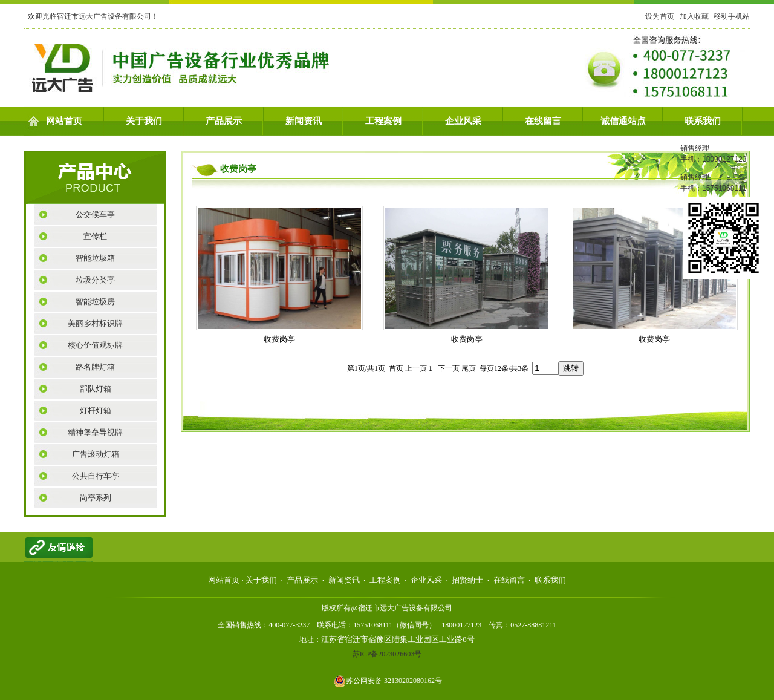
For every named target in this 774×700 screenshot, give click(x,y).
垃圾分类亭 (95, 280)
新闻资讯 (304, 121)
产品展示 (224, 121)
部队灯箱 (96, 389)
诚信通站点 (623, 121)
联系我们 (703, 121)
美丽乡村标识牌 (95, 323)
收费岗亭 (279, 339)
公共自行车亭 (96, 476)
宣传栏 (95, 236)
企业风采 (463, 121)
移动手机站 (732, 16)
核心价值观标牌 (95, 345)
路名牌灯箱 (95, 367)
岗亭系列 (96, 498)
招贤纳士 (467, 580)
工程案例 (383, 121)
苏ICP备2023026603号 (387, 654)
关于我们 (144, 121)
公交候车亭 (95, 214)
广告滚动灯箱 (96, 454)
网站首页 (64, 121)
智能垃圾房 (95, 302)
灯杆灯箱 (96, 411)
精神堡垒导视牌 (95, 432)
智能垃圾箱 (95, 258)
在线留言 (543, 121)
